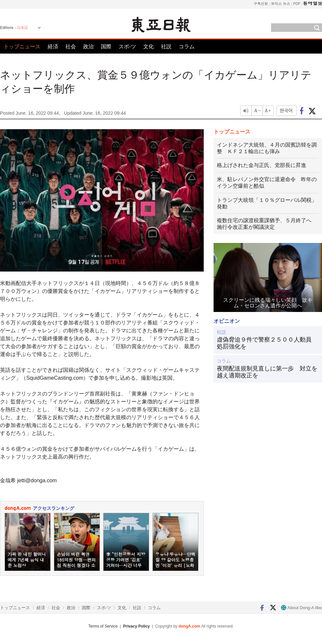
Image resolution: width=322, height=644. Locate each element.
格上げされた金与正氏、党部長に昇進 (262, 165)
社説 (166, 47)
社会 (71, 47)
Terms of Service (103, 626)
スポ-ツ (127, 47)
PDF (297, 3)
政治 (88, 47)
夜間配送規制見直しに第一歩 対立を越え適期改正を (267, 372)
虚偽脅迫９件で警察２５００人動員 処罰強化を (267, 343)
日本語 (23, 28)
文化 (149, 47)
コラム (187, 47)
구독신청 (261, 3)
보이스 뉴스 (281, 3)
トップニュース (22, 47)
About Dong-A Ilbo (301, 608)
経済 (53, 47)
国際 (106, 47)
